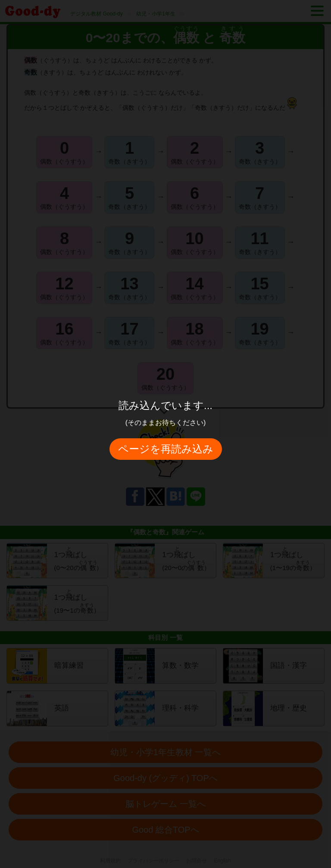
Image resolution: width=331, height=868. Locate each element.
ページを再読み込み (166, 449)
